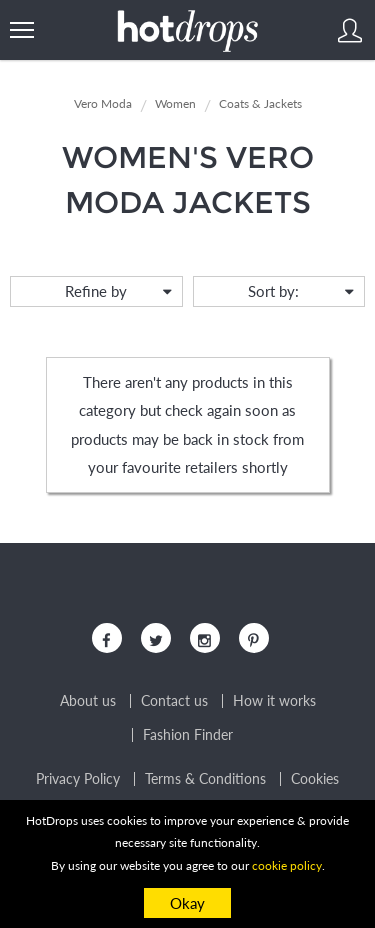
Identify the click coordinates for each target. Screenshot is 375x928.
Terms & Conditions (205, 779)
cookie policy (287, 865)
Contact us (174, 701)
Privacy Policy (78, 779)
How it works (274, 701)
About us (88, 701)
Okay (187, 903)
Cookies (315, 779)
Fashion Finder (188, 735)
